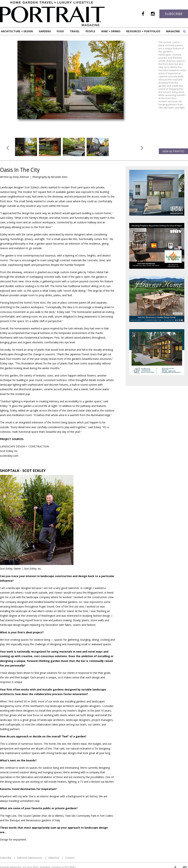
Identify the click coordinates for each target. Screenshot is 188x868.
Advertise (54, 839)
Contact (70, 839)
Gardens (45, 31)
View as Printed (173, 132)
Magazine (173, 31)
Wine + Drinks (111, 31)
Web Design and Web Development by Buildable (24, 863)
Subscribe (174, 14)
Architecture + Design (17, 31)
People (90, 31)
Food (60, 31)
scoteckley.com (9, 437)
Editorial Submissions (30, 839)
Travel (75, 31)
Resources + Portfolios (143, 31)
